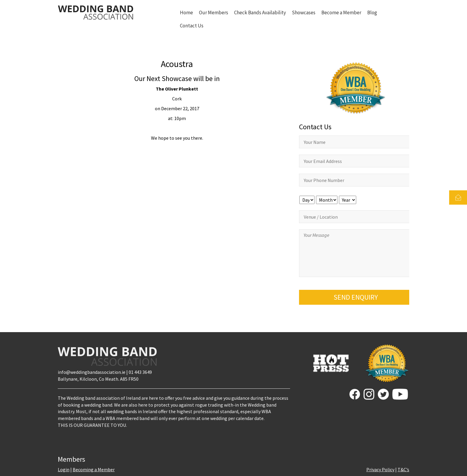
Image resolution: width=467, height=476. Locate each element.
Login (64, 469)
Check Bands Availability (260, 13)
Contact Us (192, 26)
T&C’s (403, 469)
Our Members (214, 13)
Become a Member (341, 13)
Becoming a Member (94, 469)
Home (186, 13)
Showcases (304, 13)
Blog (372, 13)
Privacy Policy (380, 469)
